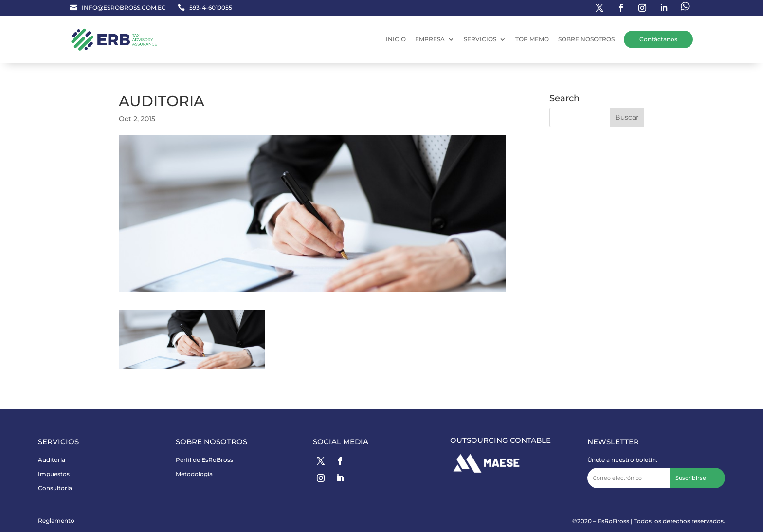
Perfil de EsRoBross (204, 460)
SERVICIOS (480, 39)
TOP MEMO (532, 39)
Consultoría (55, 488)
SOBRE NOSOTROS (586, 39)
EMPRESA (430, 39)
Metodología (194, 474)
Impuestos (54, 474)
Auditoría (52, 460)
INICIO (396, 39)
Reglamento (56, 521)
